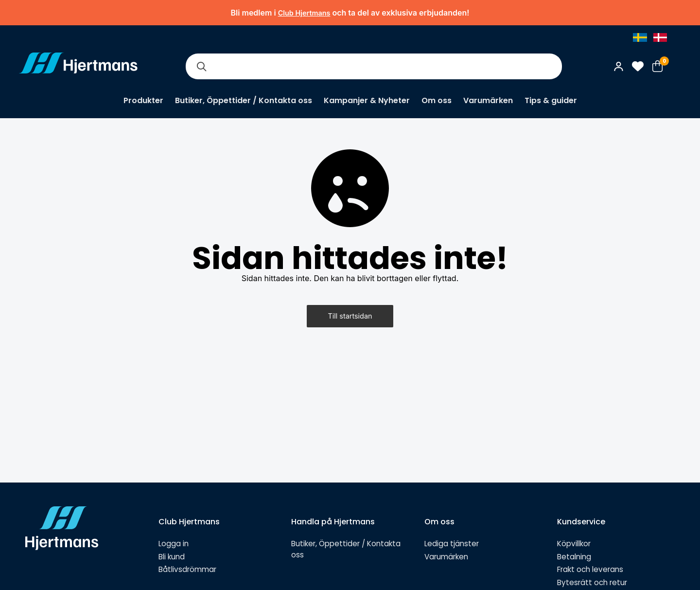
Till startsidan (350, 316)
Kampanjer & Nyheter (367, 100)
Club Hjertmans (304, 13)
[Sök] (201, 66)
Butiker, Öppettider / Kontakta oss (244, 100)
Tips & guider (551, 100)
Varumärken (488, 100)
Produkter (143, 100)
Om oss (437, 100)
